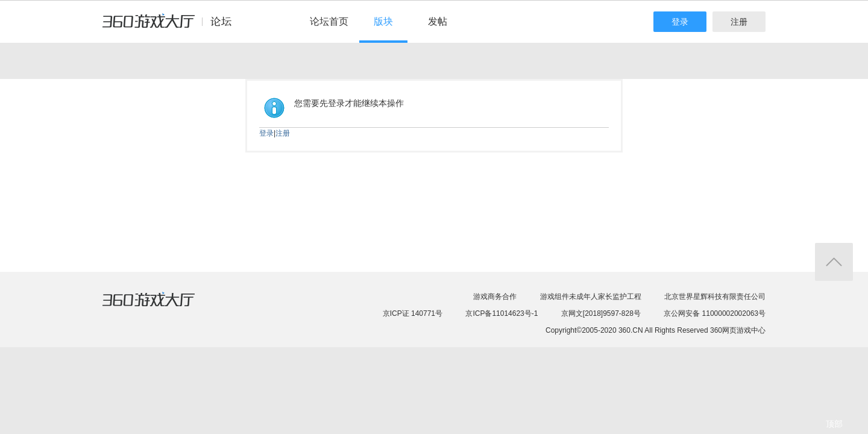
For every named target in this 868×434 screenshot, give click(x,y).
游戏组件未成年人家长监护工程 (591, 297)
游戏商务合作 (495, 297)
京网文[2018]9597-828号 (601, 313)
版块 (383, 21)
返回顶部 (834, 262)
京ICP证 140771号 (413, 313)
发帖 (438, 21)
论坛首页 (329, 21)
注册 (739, 22)
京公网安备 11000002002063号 (715, 313)
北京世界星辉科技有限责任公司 (715, 297)
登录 (680, 22)
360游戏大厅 (161, 307)
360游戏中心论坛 (172, 27)
